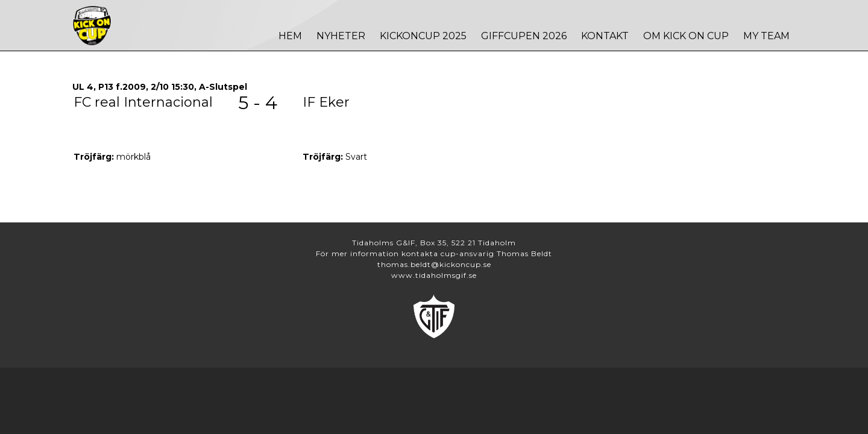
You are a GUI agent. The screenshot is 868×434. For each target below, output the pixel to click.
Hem (290, 36)
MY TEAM (766, 36)
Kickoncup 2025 (423, 36)
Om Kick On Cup (686, 36)
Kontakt (605, 36)
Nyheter (341, 36)
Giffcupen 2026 (524, 36)
